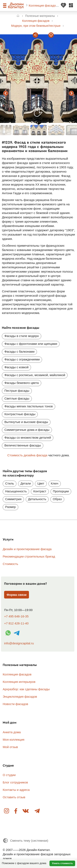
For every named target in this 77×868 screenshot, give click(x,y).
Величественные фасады (23, 445)
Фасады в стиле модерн (21, 336)
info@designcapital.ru (19, 643)
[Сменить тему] (25, 841)
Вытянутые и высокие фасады (26, 422)
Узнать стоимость (62, 863)
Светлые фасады (17, 398)
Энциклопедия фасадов (20, 697)
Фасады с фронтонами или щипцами (31, 344)
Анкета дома (12, 732)
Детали (26, 483)
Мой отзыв (10, 747)
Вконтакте (26, 811)
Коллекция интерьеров (19, 682)
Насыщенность (16, 491)
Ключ (55, 483)
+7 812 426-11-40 (16, 623)
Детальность (37, 499)
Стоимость (10, 564)
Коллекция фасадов (44, 5)
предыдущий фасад (6, 93)
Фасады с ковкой (16, 367)
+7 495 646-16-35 (16, 616)
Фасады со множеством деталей (28, 437)
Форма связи (17, 595)
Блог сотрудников (15, 782)
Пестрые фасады (17, 391)
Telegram (37, 811)
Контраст (40, 491)
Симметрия (13, 499)
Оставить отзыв (14, 797)
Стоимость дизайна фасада (27, 455)
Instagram (7, 811)
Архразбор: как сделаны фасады (26, 689)
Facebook (16, 811)
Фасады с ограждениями (22, 359)
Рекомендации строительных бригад (29, 556)
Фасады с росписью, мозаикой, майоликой (35, 375)
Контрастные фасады (20, 414)
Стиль (10, 483)
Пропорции (61, 491)
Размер (10, 507)
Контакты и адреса (16, 790)
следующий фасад (71, 93)
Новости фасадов (15, 704)
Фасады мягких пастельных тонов (28, 406)
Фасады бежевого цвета (21, 383)
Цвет (41, 483)
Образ (57, 499)
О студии (9, 775)
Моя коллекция (14, 740)
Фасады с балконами (19, 351)
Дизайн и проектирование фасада (27, 549)
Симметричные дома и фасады (27, 430)
